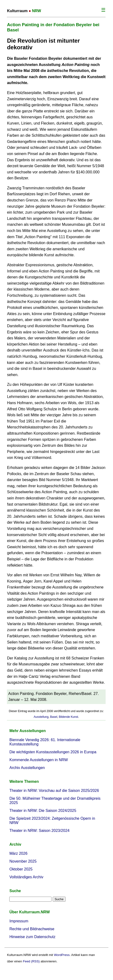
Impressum (19, 921)
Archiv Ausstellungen (27, 768)
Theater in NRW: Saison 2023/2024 (39, 831)
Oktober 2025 (21, 869)
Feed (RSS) (31, 961)
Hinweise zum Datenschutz (32, 937)
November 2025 (23, 861)
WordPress (62, 955)
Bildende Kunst (69, 717)
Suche (15, 891)
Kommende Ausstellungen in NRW (39, 760)
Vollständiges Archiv (26, 877)
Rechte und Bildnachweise (32, 929)
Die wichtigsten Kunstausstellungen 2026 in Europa (53, 752)
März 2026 (18, 853)
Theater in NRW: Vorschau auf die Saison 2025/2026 (54, 791)
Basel (54, 717)
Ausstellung (41, 717)
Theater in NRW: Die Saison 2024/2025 (43, 811)
